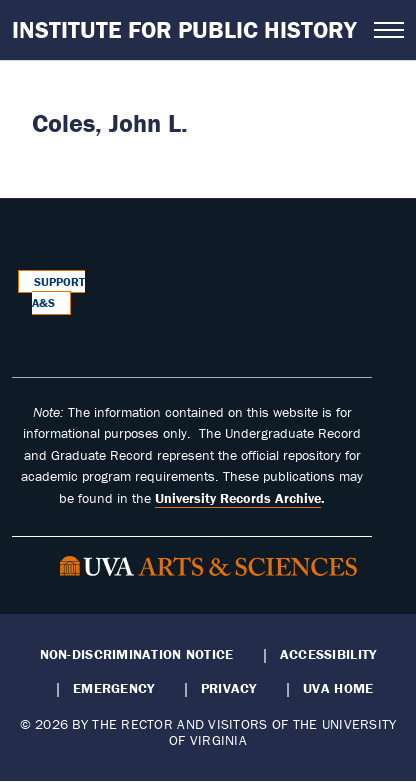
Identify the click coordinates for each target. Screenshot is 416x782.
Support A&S (59, 292)
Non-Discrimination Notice (137, 654)
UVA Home (338, 688)
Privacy (229, 688)
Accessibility (328, 654)
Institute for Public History (184, 29)
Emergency (113, 688)
